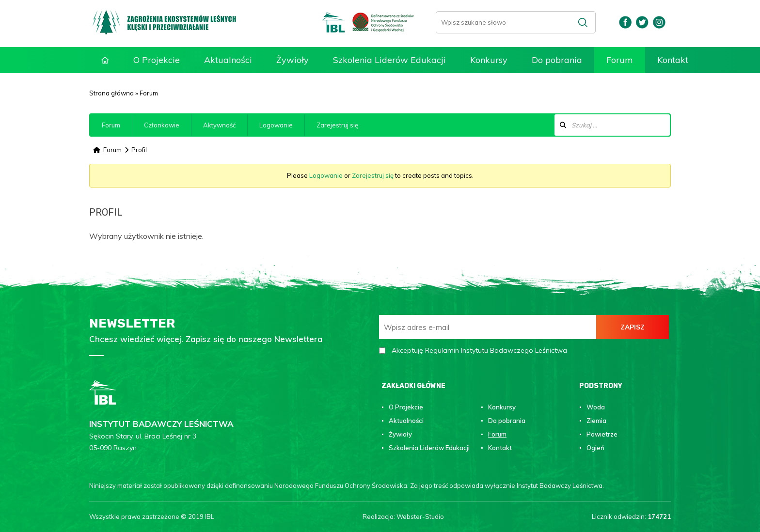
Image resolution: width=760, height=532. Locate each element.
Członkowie (162, 125)
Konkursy (489, 60)
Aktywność (219, 125)
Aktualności (228, 60)
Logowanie (276, 125)
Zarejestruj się (337, 125)
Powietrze (602, 434)
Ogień (595, 448)
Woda (596, 407)
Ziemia (596, 421)
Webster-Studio (420, 516)
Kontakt (673, 60)
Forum (620, 60)
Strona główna (105, 60)
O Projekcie (157, 60)
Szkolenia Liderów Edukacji (389, 60)
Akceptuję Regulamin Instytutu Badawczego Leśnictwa (479, 350)
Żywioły (293, 60)
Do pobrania (557, 60)
